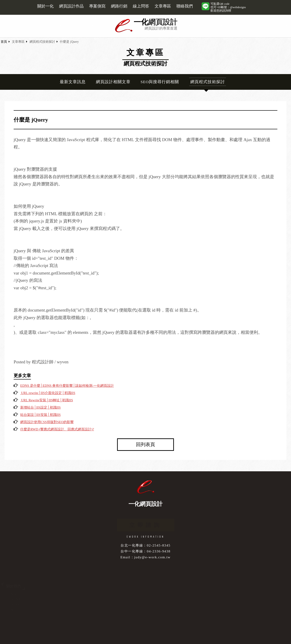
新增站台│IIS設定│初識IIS (40, 407)
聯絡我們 (185, 6)
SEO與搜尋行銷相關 (160, 82)
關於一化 (45, 6)
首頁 (4, 42)
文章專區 (163, 6)
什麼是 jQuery (69, 42)
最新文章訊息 (73, 82)
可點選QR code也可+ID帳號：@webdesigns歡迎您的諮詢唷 (228, 7)
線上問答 (141, 6)
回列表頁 (145, 444)
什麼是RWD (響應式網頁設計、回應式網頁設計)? (57, 429)
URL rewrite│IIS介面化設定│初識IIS (48, 393)
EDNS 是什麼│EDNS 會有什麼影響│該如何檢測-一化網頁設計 (67, 386)
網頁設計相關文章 (113, 82)
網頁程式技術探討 (42, 42)
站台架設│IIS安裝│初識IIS (40, 415)
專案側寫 (97, 6)
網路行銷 (119, 6)
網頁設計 (163, 22)
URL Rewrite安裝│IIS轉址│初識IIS (47, 400)
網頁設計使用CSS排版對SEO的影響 (47, 422)
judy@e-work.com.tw (152, 557)
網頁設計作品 (71, 6)
